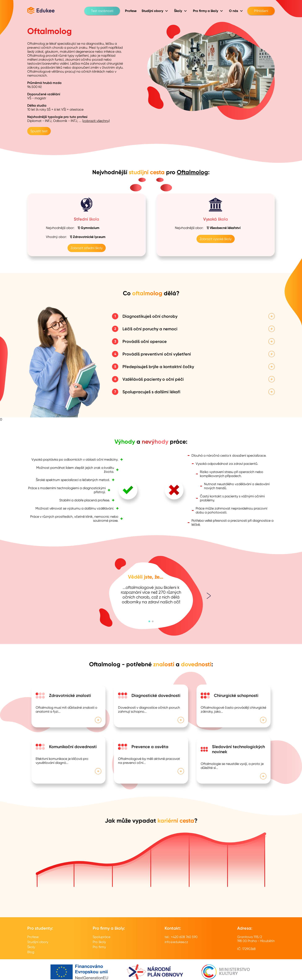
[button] (149, 621)
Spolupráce (102, 937)
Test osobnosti (102, 11)
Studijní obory (38, 942)
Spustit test (39, 131)
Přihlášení (261, 11)
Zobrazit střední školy (87, 248)
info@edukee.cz (176, 942)
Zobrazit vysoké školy (216, 239)
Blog (31, 952)
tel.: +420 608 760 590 (181, 937)
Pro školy (99, 942)
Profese (33, 937)
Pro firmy (99, 947)
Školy (31, 947)
